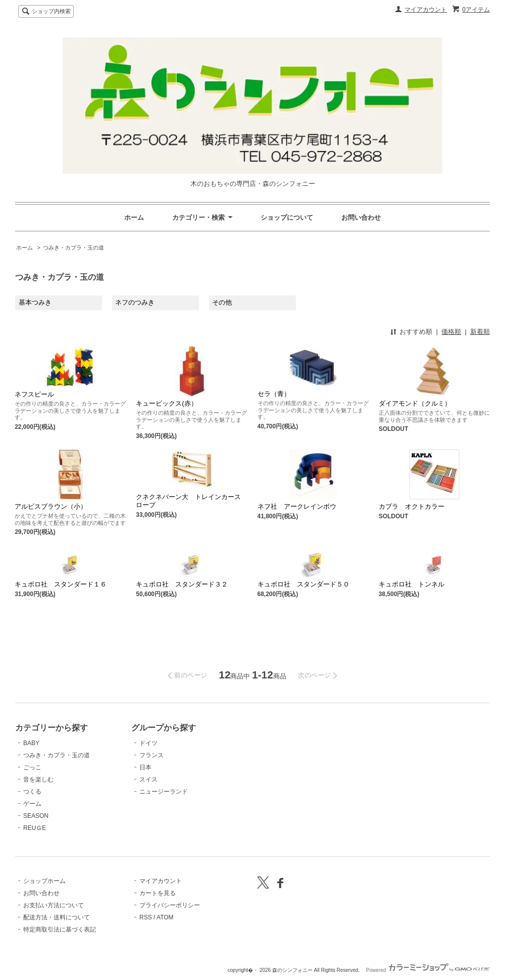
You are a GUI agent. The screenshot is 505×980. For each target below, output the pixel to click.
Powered (428, 970)
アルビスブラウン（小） (51, 506)
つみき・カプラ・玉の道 (73, 248)
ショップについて (287, 217)
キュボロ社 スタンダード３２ (182, 584)
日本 (145, 767)
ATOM (165, 917)
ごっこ (32, 767)
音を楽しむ (38, 779)
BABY (31, 743)
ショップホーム (44, 881)
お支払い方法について (54, 905)
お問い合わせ (361, 217)
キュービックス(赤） (166, 403)
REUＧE (35, 828)
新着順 (480, 332)
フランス (151, 755)
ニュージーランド (164, 792)
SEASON (36, 816)
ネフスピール (34, 394)
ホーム (134, 217)
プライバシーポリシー (170, 905)
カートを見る (158, 893)
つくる (32, 792)
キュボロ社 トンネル (412, 584)
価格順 (451, 332)
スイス (148, 779)
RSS (146, 917)
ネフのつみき (135, 302)
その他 (222, 302)
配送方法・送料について (57, 917)
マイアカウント (426, 10)
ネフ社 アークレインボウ (297, 506)
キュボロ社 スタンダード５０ (304, 584)
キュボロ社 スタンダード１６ (61, 584)
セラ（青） (274, 394)
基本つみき (35, 302)
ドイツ (148, 743)
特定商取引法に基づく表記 (60, 929)
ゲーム (32, 804)
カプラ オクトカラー (412, 506)
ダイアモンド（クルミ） (415, 403)
